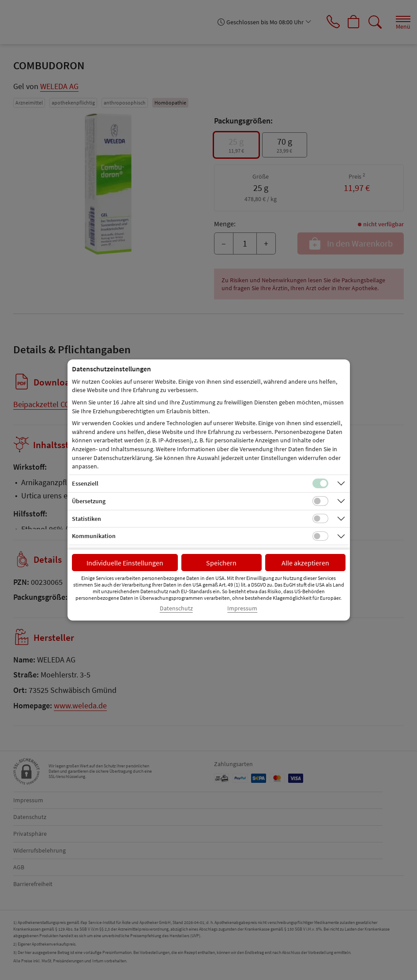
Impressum (242, 608)
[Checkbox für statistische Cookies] (320, 519)
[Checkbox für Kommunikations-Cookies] (320, 536)
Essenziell (85, 483)
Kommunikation (94, 536)
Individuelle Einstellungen (125, 563)
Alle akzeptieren (305, 563)
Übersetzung (89, 501)
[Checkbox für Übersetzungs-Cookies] (320, 501)
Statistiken (86, 519)
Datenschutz (176, 608)
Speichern (221, 563)
